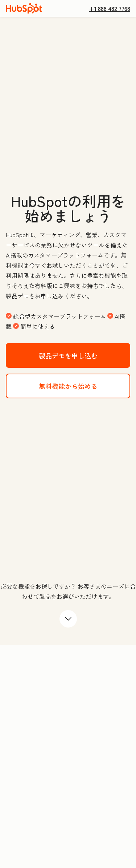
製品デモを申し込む (85, 355)
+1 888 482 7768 (110, 8)
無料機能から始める (85, 385)
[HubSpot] (24, 8)
